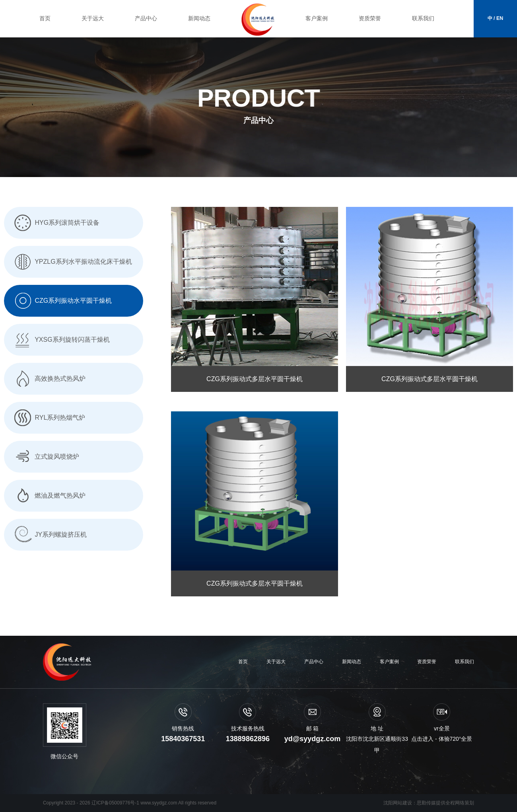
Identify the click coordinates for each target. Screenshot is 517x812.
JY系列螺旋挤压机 (49, 535)
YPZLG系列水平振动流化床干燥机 (72, 262)
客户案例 (317, 18)
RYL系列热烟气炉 (49, 418)
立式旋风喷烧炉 (46, 457)
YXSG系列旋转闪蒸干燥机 (61, 340)
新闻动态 (199, 18)
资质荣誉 (370, 18)
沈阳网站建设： (400, 803)
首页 (45, 18)
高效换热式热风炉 (49, 379)
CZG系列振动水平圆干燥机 (62, 301)
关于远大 (93, 18)
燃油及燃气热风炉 (49, 496)
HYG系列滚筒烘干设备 (56, 223)
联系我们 (423, 18)
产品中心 (146, 18)
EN (500, 18)
